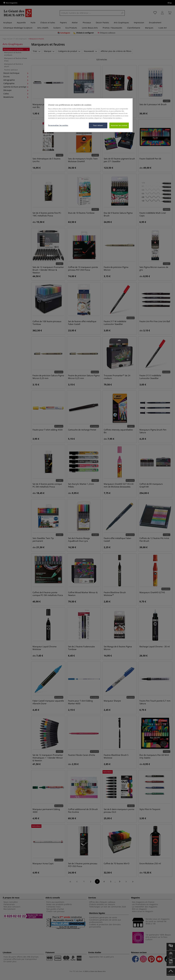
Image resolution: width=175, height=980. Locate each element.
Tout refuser (98, 125)
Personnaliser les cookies (58, 125)
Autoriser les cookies (119, 125)
